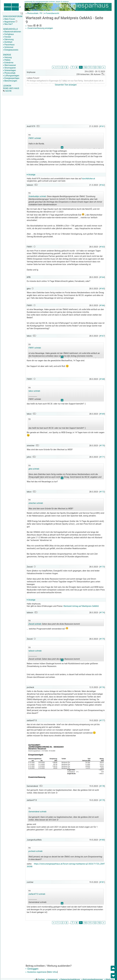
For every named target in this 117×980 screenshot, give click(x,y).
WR (43, 215)
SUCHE (7, 91)
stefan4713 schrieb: (37, 894)
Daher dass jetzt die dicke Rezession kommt (54, 623)
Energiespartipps (11, 78)
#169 (102, 414)
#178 (102, 786)
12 (94, 67)
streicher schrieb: (36, 503)
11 (90, 67)
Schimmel (8, 47)
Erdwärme (8, 63)
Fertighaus (8, 34)
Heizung (7, 57)
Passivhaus (9, 45)
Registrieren (9, 22)
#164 (102, 277)
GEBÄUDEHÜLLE (10, 29)
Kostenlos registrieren (36, 972)
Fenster (7, 37)
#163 (102, 247)
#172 (102, 492)
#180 (102, 840)
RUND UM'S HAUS (11, 88)
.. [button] (62, 148)
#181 (102, 882)
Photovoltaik (9, 73)
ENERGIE (7, 55)
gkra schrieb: (34, 469)
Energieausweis (11, 50)
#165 (102, 289)
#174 (102, 613)
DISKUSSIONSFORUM (13, 16)
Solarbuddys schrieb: (37, 196)
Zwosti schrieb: (35, 624)
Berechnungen (10, 81)
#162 (102, 185)
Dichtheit (8, 42)
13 (99, 67)
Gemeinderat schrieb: (38, 812)
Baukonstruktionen (12, 32)
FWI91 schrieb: (35, 138)
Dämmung (8, 39)
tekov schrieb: (34, 391)
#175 (102, 639)
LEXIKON (7, 86)
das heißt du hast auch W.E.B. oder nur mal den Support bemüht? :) (57, 424)
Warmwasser (10, 65)
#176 (102, 687)
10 (85, 67)
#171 (102, 457)
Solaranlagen (10, 70)
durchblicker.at (89, 179)
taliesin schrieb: (35, 651)
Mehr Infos (52, 972)
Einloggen (32, 969)
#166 (102, 305)
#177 (102, 720)
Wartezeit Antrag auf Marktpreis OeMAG (81, 606)
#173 (102, 567)
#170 (102, 446)
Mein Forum (9, 19)
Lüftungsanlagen (11, 76)
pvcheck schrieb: (36, 851)
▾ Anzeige (31, 175)
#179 (102, 800)
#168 (102, 379)
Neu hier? (8, 24)
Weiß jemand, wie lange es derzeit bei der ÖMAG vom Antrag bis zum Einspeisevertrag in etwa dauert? (65, 854)
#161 (102, 126)
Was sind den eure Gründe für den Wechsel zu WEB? (51, 505)
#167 (102, 336)
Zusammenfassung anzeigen (39, 28)
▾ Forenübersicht (52, 13)
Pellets (7, 60)
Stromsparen (9, 68)
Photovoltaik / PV (35, 13)
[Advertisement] (66, 48)
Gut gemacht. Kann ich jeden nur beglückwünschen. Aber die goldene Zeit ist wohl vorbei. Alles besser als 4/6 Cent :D (63, 815)
